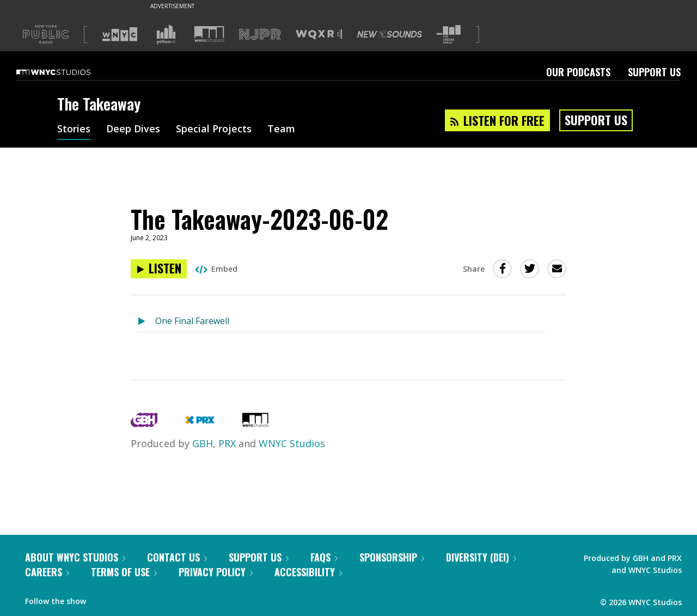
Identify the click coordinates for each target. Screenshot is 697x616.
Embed (216, 269)
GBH (203, 443)
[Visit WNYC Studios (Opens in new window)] (209, 34)
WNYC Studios (292, 443)
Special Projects (214, 130)
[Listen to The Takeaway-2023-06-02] (159, 269)
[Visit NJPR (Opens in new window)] (260, 35)
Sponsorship (392, 557)
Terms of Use (124, 572)
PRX (227, 443)
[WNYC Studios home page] (67, 72)
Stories (74, 130)
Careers (47, 572)
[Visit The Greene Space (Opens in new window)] (449, 35)
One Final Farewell (192, 321)
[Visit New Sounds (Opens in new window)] (390, 34)
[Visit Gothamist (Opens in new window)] (166, 34)
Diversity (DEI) (481, 557)
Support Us (654, 72)
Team (281, 130)
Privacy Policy (216, 572)
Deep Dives (133, 130)
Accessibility (308, 572)
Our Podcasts (578, 72)
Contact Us (177, 557)
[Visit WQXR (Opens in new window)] (319, 35)
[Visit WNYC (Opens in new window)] (120, 34)
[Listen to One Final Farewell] (146, 322)
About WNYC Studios (75, 557)
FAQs (324, 557)
